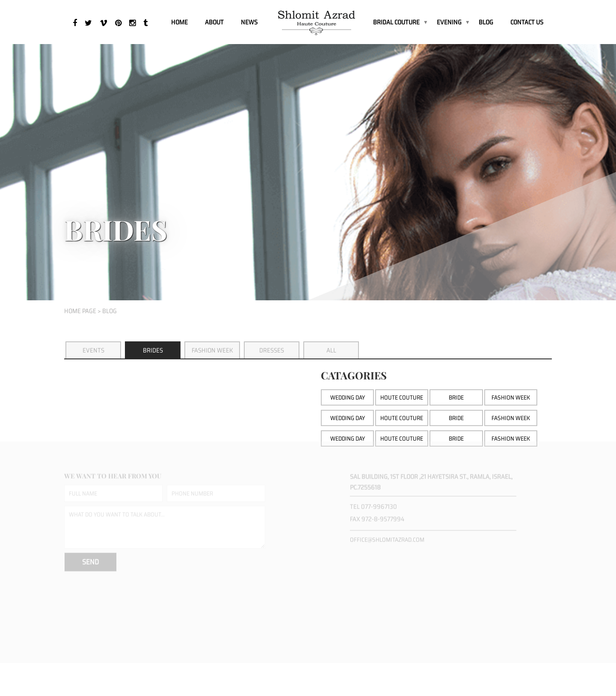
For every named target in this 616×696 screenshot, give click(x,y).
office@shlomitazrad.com (387, 535)
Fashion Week (212, 350)
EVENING (449, 22)
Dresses (272, 350)
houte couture (402, 435)
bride (456, 435)
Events (93, 350)
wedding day (348, 435)
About (214, 22)
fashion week (511, 435)
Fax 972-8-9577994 (377, 514)
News (249, 22)
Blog (486, 22)
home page (80, 311)
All (331, 350)
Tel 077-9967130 (373, 502)
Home (179, 22)
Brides (153, 350)
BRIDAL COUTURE (396, 22)
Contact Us (527, 22)
